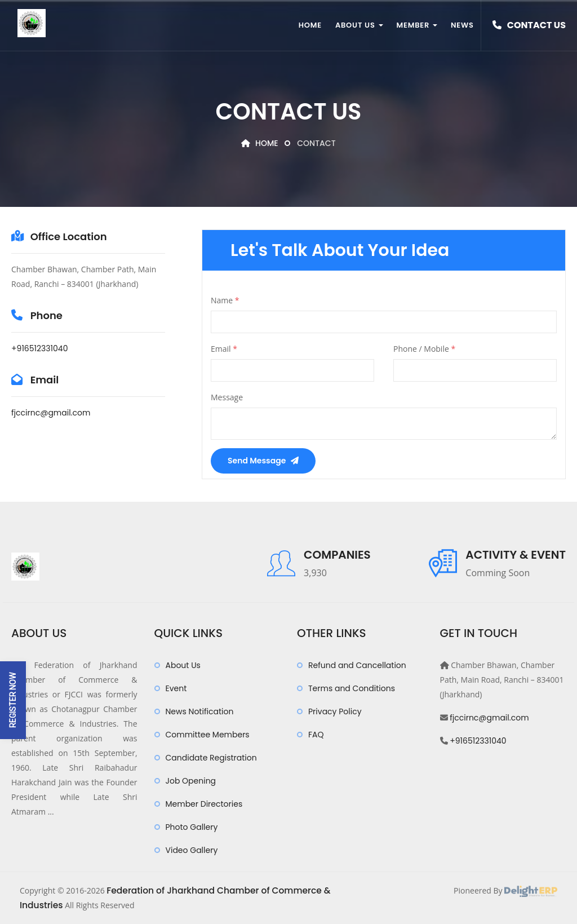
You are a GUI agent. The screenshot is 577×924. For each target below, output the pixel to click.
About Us (359, 25)
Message (227, 397)
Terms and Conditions (352, 688)
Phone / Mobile (424, 349)
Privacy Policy (335, 711)
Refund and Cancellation (357, 665)
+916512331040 (39, 348)
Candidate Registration (211, 758)
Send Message (263, 461)
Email (224, 349)
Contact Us (529, 25)
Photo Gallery (192, 827)
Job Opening (191, 781)
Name (225, 300)
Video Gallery (192, 850)
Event (176, 688)
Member (417, 25)
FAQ (316, 735)
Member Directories (204, 804)
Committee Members (208, 735)
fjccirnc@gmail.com (51, 413)
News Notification (200, 711)
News (462, 25)
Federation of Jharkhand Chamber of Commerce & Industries (227, 891)
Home (310, 25)
